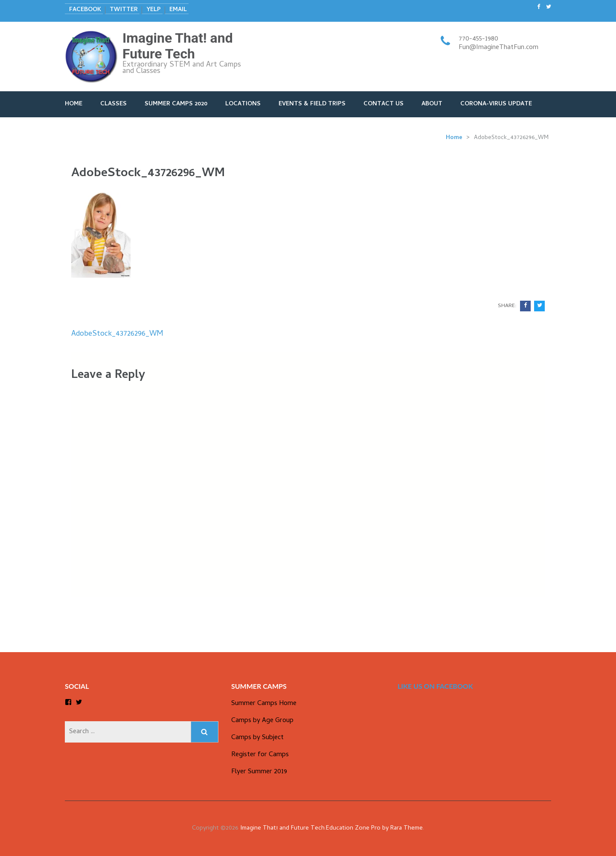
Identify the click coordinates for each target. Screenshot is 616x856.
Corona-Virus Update (496, 104)
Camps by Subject (257, 738)
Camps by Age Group (262, 721)
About (432, 104)
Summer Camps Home (264, 704)
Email (178, 10)
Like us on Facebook (435, 686)
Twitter (124, 10)
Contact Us (384, 104)
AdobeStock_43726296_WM (117, 334)
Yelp (154, 10)
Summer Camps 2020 (176, 104)
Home (74, 104)
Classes (113, 104)
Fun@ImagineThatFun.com (498, 48)
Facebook (85, 10)
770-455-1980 (478, 39)
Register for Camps (260, 755)
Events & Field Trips (312, 104)
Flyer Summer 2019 (259, 772)
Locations (243, 104)
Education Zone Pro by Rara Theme (374, 828)
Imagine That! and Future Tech (178, 46)
